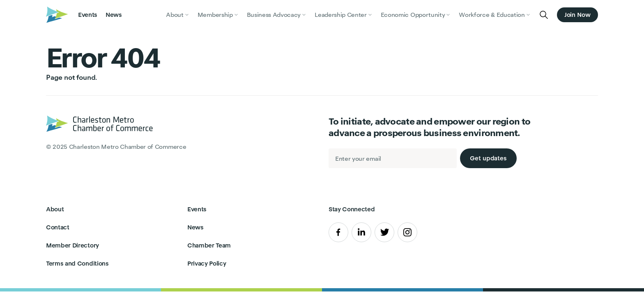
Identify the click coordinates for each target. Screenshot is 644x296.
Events (88, 15)
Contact (58, 227)
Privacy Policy (207, 263)
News (114, 15)
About (55, 209)
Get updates (488, 158)
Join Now (577, 15)
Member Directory (72, 245)
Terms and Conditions (77, 263)
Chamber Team (209, 245)
